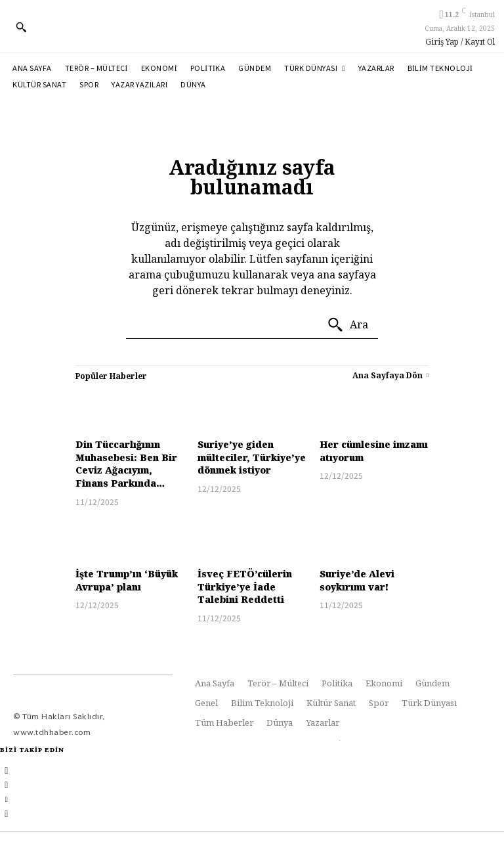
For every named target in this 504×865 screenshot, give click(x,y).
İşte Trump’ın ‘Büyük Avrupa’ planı (127, 580)
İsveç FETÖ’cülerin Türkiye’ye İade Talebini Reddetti (245, 587)
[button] (21, 27)
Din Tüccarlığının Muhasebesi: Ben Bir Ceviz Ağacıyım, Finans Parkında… (126, 464)
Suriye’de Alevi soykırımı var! (357, 580)
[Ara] (347, 325)
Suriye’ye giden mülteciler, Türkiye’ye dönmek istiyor (252, 457)
